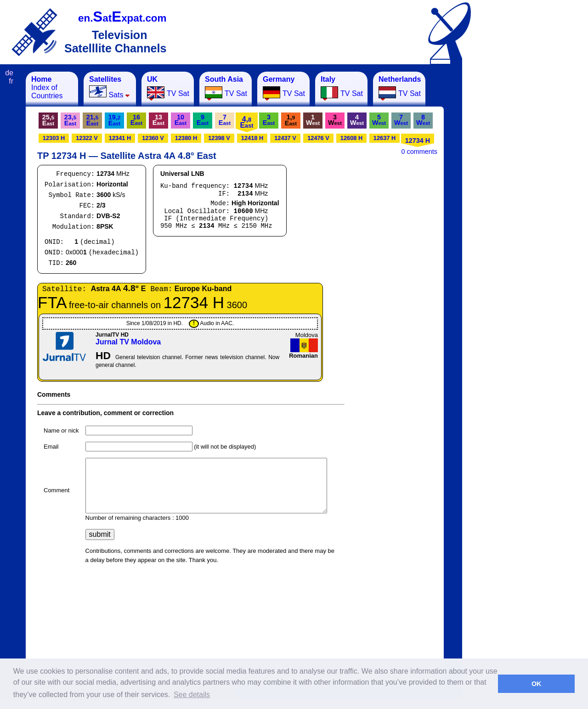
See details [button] (192, 695)
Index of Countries (47, 87)
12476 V (318, 138)
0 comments (419, 152)
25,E (48, 120)
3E (269, 120)
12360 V (153, 138)
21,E (92, 120)
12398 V (219, 138)
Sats (110, 87)
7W (401, 120)
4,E (246, 122)
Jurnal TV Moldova (128, 342)
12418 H (252, 138)
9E (203, 120)
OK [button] (537, 684)
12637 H (384, 138)
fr (11, 81)
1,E (291, 120)
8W (423, 120)
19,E (114, 120)
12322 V (87, 138)
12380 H (186, 138)
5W (379, 120)
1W (313, 120)
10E (181, 120)
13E (158, 120)
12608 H (351, 138)
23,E (70, 120)
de (9, 73)
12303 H (54, 138)
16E (136, 120)
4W (357, 120)
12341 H (120, 138)
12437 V (285, 138)
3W (335, 120)
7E (225, 120)
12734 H (418, 141)
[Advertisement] (508, 209)
